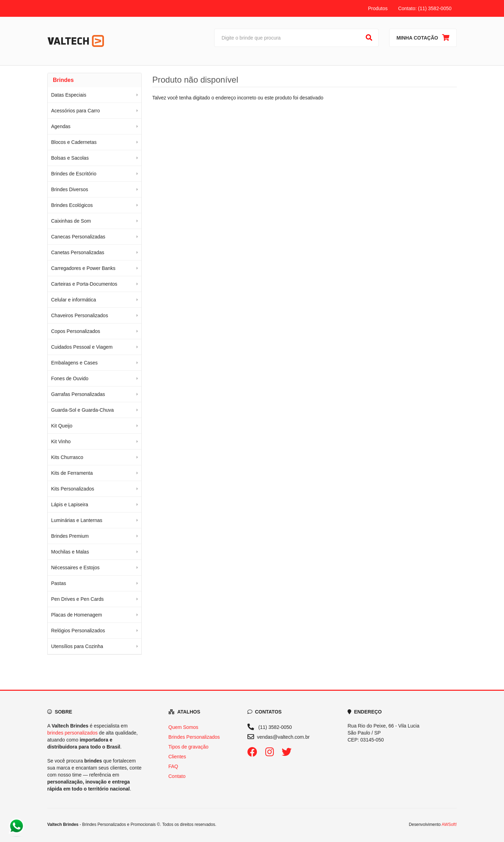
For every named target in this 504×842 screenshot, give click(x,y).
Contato (177, 776)
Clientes (177, 757)
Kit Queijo (62, 426)
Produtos (378, 8)
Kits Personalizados (73, 489)
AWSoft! (449, 824)
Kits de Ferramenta (72, 473)
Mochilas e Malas (70, 552)
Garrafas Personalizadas (78, 394)
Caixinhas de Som (71, 221)
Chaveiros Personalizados (80, 315)
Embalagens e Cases (74, 363)
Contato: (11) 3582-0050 (425, 8)
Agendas (61, 126)
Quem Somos (183, 727)
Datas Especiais (69, 95)
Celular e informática (73, 300)
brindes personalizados (72, 733)
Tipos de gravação (188, 747)
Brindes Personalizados (194, 737)
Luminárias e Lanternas (77, 520)
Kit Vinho (61, 441)
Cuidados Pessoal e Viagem (82, 347)
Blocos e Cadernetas (74, 142)
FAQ (173, 766)
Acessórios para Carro (75, 111)
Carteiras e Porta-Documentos (84, 284)
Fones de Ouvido (70, 378)
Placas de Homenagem (77, 615)
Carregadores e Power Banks (83, 268)
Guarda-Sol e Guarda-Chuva (82, 410)
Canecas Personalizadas (78, 237)
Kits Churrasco (67, 457)
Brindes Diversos (70, 189)
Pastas (59, 583)
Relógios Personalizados (78, 631)
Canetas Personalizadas (78, 252)
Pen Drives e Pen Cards (77, 599)
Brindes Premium (70, 536)
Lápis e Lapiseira (70, 504)
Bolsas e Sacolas (70, 158)
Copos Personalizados (76, 331)
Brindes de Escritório (74, 174)
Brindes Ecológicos (72, 205)
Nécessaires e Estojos (75, 568)
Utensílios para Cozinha (77, 646)
